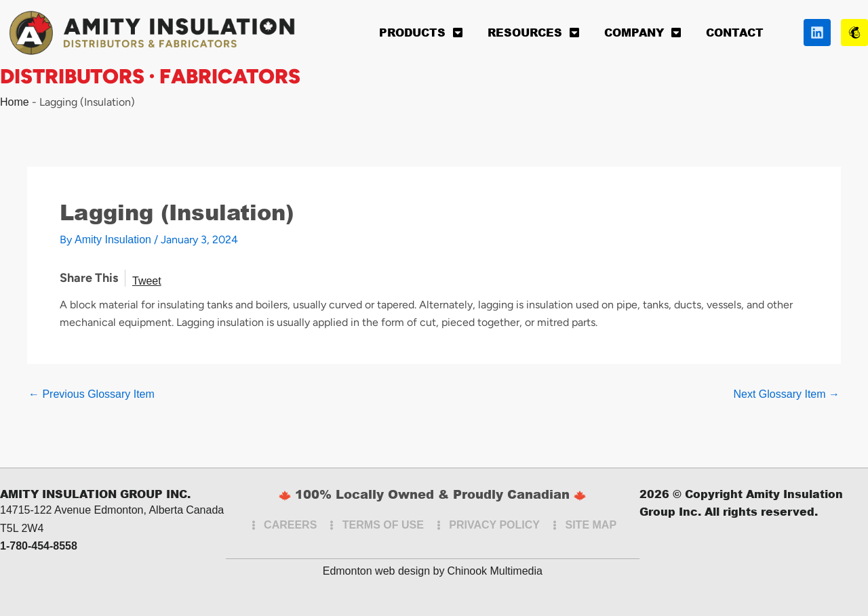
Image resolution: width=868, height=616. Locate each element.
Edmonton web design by (384, 571)
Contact (735, 32)
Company (643, 33)
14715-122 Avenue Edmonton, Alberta (92, 510)
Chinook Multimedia (495, 571)
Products (421, 33)
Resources (534, 33)
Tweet (147, 281)
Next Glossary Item (787, 394)
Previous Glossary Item (92, 394)
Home (15, 102)
